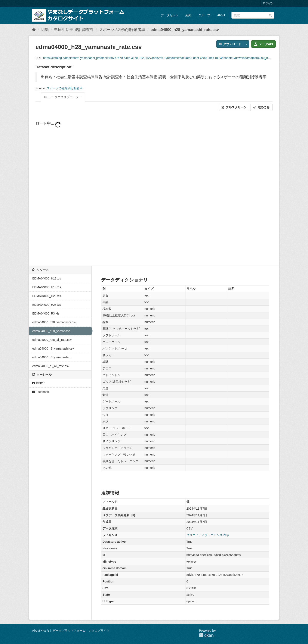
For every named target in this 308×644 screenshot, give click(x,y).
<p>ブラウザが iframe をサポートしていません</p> (154, 189)
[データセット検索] (253, 15)
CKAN (206, 635)
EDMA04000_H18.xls (47, 287)
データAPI (263, 44)
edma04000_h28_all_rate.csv (52, 340)
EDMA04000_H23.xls (47, 296)
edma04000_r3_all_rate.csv (51, 366)
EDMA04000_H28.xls (47, 305)
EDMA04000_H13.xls (47, 278)
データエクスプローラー (63, 97)
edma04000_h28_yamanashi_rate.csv (185, 30)
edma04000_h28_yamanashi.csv (54, 322)
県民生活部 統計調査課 (74, 30)
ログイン (268, 3)
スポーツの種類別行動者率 (122, 30)
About (221, 15)
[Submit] (270, 15)
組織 (188, 15)
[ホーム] (34, 30)
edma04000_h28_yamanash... (53, 331)
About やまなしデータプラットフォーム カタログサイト (71, 631)
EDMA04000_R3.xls (46, 313)
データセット (170, 15)
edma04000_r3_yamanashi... (52, 357)
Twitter (38, 383)
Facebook (41, 392)
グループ (204, 15)
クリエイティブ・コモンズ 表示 (208, 535)
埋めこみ (261, 107)
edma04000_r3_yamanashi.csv (53, 348)
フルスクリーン (234, 107)
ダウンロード (230, 44)
